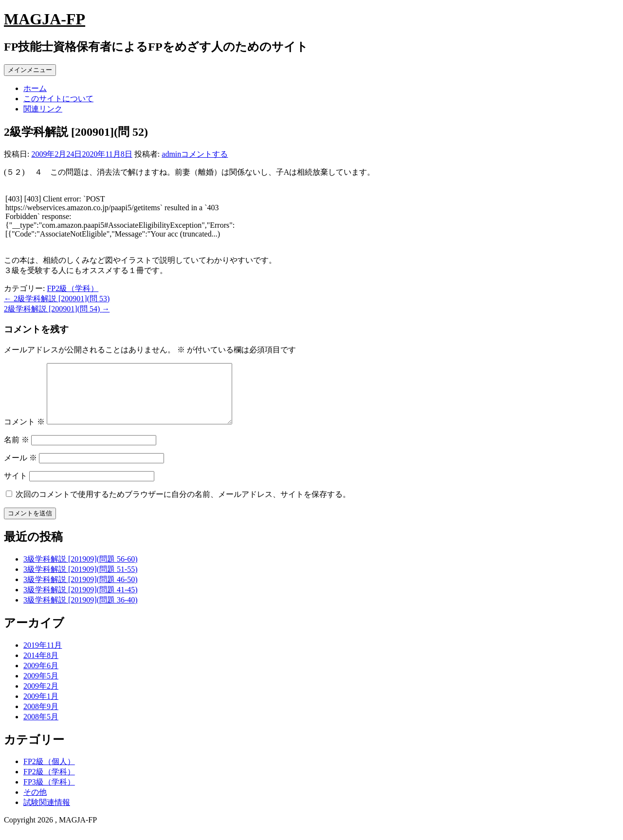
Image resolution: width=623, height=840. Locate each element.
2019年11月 (43, 657)
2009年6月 (41, 677)
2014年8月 (41, 667)
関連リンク (43, 109)
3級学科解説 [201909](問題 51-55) (81, 581)
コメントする (204, 154)
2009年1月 (41, 708)
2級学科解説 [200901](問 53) (57, 299)
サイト (16, 487)
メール (20, 469)
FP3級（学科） (49, 794)
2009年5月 (41, 687)
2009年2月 (41, 698)
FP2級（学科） (73, 288)
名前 (17, 451)
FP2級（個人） (49, 773)
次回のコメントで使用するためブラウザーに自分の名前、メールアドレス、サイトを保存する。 (183, 506)
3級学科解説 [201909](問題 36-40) (81, 612)
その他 (35, 804)
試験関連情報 (47, 814)
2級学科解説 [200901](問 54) (57, 309)
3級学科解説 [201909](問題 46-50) (81, 591)
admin (171, 154)
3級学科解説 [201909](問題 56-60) (81, 571)
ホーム (35, 88)
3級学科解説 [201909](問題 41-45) (81, 601)
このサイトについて (58, 99)
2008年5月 (41, 728)
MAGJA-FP (45, 19)
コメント (24, 433)
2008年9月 (41, 718)
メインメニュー (30, 70)
